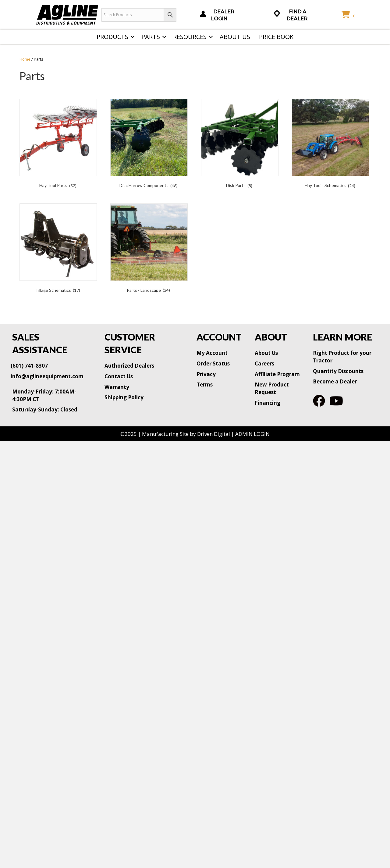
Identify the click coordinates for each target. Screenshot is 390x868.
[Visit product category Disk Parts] (240, 145)
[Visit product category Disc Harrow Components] (149, 145)
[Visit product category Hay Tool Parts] (58, 145)
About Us (235, 37)
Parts (151, 37)
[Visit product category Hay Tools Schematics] (330, 145)
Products (112, 37)
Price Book (276, 37)
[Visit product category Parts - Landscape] (149, 249)
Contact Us (119, 376)
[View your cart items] (349, 15)
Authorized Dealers (129, 366)
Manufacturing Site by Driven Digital (186, 434)
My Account (212, 353)
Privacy (206, 374)
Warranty (117, 387)
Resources (190, 37)
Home (25, 59)
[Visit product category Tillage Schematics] (58, 249)
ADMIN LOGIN (252, 434)
